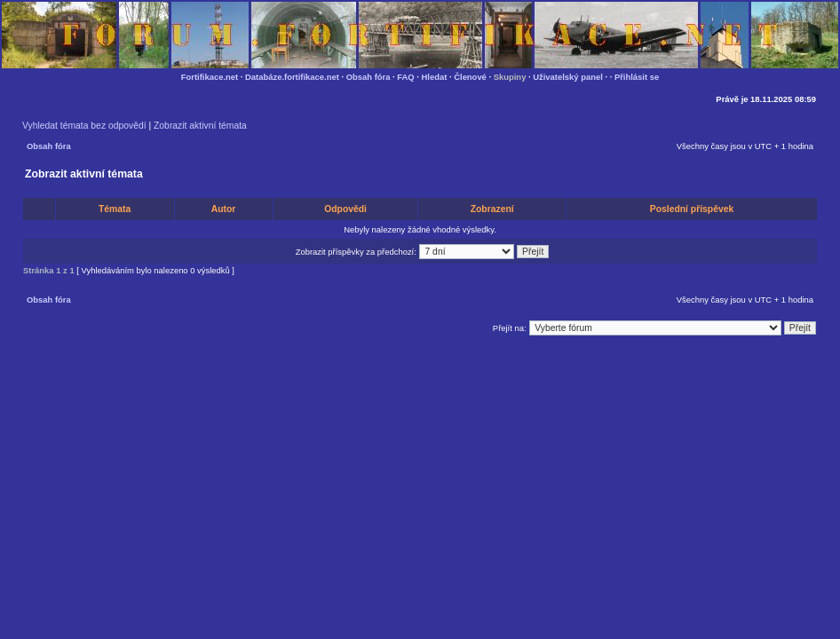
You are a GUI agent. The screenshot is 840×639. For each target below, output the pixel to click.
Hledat (435, 77)
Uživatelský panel (568, 77)
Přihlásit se (637, 77)
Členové (470, 77)
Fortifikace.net (210, 77)
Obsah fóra (368, 77)
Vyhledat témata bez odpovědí (84, 126)
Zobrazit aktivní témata (200, 126)
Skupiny (510, 77)
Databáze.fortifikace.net (292, 77)
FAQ (405, 77)
